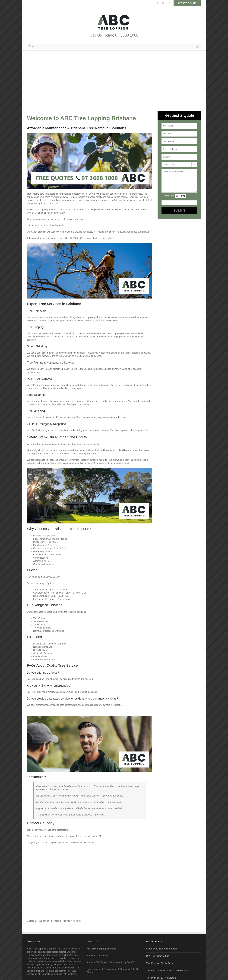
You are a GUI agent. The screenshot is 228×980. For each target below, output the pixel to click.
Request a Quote (187, 3)
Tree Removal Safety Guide (160, 963)
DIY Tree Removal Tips (158, 956)
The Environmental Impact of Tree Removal (168, 971)
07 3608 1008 (76, 238)
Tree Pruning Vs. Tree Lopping (161, 978)
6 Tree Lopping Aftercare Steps (161, 949)
